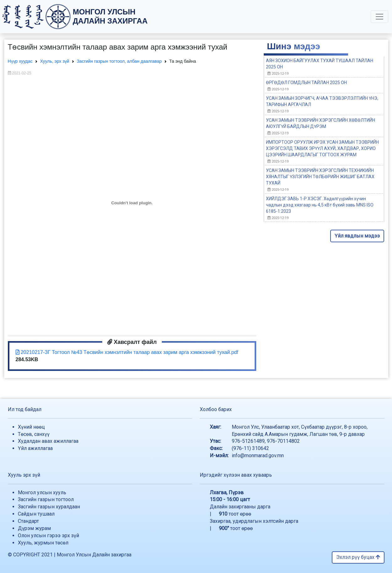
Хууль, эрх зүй (55, 61)
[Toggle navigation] (379, 17)
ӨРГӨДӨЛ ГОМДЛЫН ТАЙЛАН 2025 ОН (306, 83)
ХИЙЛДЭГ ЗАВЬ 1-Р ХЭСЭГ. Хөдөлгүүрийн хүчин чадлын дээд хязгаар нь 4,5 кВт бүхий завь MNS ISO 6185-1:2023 (320, 205)
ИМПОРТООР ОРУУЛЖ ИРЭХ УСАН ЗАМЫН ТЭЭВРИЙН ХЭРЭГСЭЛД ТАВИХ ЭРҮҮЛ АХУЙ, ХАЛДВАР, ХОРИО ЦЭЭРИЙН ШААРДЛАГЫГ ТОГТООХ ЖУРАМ (322, 148)
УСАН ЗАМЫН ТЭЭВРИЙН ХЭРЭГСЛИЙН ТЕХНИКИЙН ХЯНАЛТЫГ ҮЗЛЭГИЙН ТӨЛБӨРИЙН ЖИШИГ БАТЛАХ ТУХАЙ (320, 177)
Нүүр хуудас (20, 61)
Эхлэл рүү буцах (358, 557)
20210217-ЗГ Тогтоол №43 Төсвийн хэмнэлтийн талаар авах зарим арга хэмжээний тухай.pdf (127, 352)
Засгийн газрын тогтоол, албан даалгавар (119, 61)
